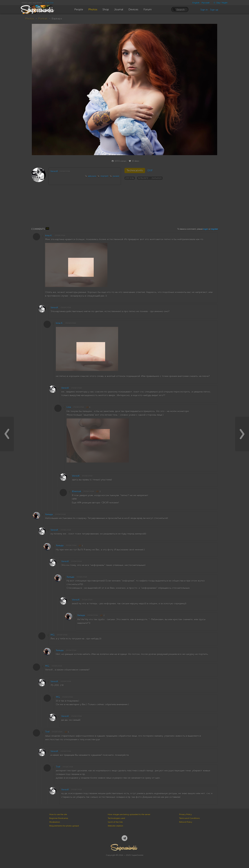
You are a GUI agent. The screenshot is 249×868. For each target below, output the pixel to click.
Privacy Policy (185, 814)
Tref (47, 732)
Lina (69, 407)
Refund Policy (186, 822)
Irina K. (49, 236)
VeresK (54, 171)
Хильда (49, 514)
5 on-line (49, 3)
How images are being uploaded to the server (129, 814)
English (196, 3)
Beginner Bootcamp (59, 818)
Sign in (204, 10)
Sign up (214, 10)
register (214, 229)
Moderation (55, 822)
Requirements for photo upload (64, 826)
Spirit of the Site (115, 822)
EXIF (150, 171)
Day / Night (220, 3)
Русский (206, 3)
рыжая (116, 176)
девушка (92, 176)
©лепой (76, 491)
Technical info (135, 171)
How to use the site (58, 814)
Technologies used (116, 818)
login (206, 229)
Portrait (43, 19)
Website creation (115, 826)
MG (52, 635)
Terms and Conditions (189, 818)
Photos (30, 19)
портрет (104, 176)
